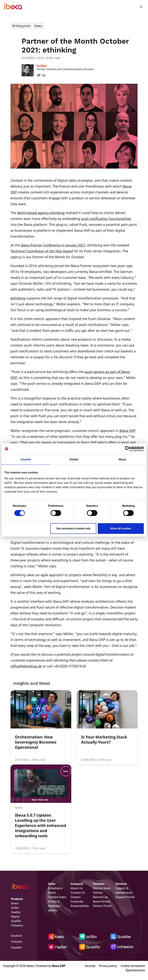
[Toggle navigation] (141, 7)
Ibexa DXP (127, 431)
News (38, 26)
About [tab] (122, 459)
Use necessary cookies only (73, 528)
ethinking (18, 298)
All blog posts (21, 26)
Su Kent (42, 65)
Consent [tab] (26, 459)
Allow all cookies (121, 528)
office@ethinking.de (26, 666)
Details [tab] (74, 459)
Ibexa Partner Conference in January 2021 (53, 245)
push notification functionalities (106, 219)
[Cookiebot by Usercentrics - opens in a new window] (128, 449)
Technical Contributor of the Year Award (42, 251)
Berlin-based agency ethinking (41, 213)
